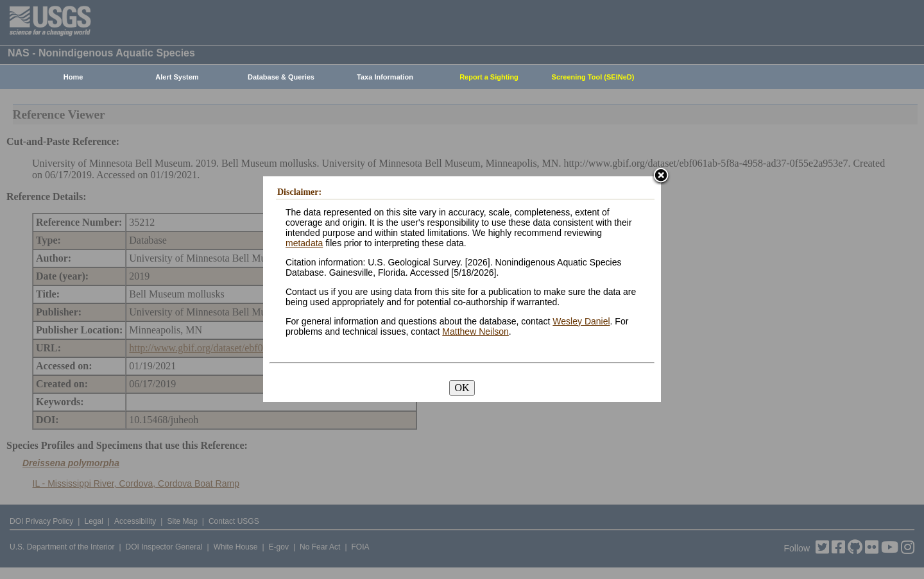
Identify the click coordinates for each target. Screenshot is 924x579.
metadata (304, 243)
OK (462, 388)
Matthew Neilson (475, 331)
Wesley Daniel (581, 321)
